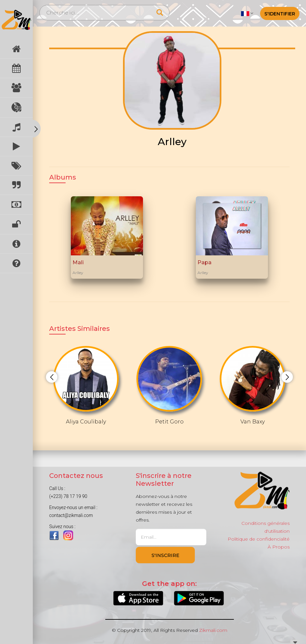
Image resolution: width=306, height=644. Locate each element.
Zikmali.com (213, 630)
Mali (78, 262)
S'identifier (280, 14)
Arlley (78, 273)
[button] (247, 13)
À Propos (279, 547)
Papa (204, 262)
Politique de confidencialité (259, 539)
